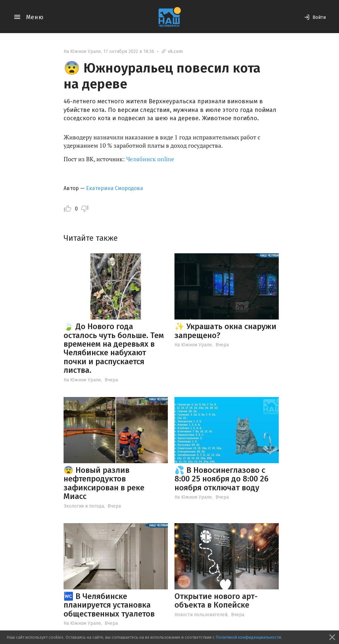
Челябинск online (150, 159)
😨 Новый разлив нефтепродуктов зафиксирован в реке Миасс (104, 483)
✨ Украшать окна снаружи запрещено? (225, 331)
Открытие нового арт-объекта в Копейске (216, 601)
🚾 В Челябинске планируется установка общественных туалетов (109, 605)
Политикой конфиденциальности (248, 637)
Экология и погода (84, 506)
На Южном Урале (82, 51)
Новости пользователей (201, 615)
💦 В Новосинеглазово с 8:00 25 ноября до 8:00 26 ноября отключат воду (221, 479)
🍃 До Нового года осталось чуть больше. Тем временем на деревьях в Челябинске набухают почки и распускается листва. (114, 348)
